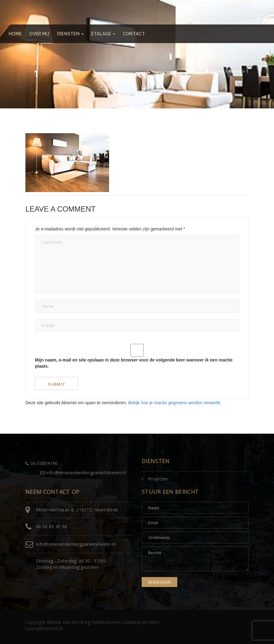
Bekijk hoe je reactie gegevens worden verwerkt (174, 403)
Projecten (158, 479)
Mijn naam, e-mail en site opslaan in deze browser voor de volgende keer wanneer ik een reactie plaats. (134, 363)
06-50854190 (42, 463)
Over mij (39, 34)
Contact (134, 34)
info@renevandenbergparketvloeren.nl (83, 473)
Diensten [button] (71, 34)
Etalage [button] (103, 34)
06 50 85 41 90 (51, 526)
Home (15, 34)
